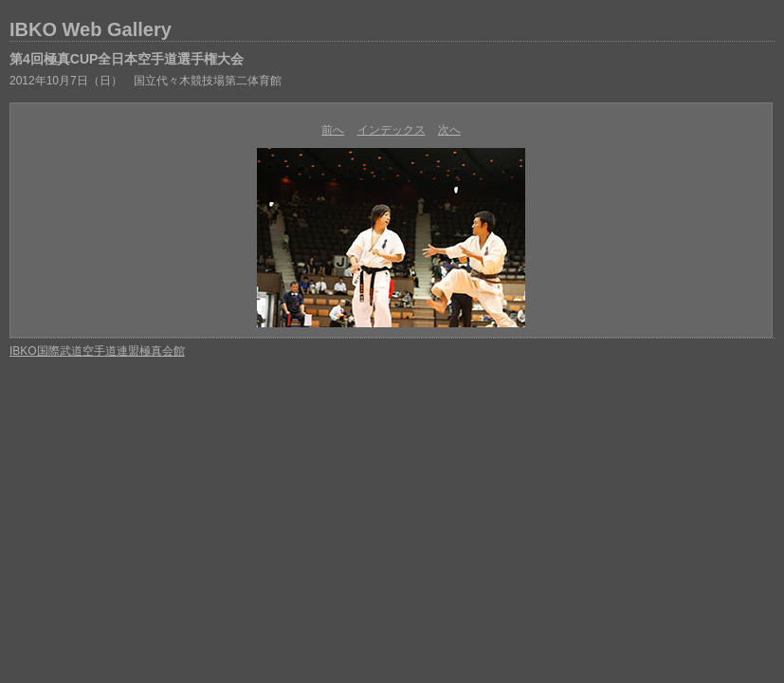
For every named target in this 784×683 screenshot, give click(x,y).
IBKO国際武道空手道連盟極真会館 (97, 351)
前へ (333, 130)
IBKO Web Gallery (91, 29)
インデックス (392, 130)
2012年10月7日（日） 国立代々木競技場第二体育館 (146, 81)
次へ (449, 130)
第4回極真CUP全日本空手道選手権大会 (127, 59)
